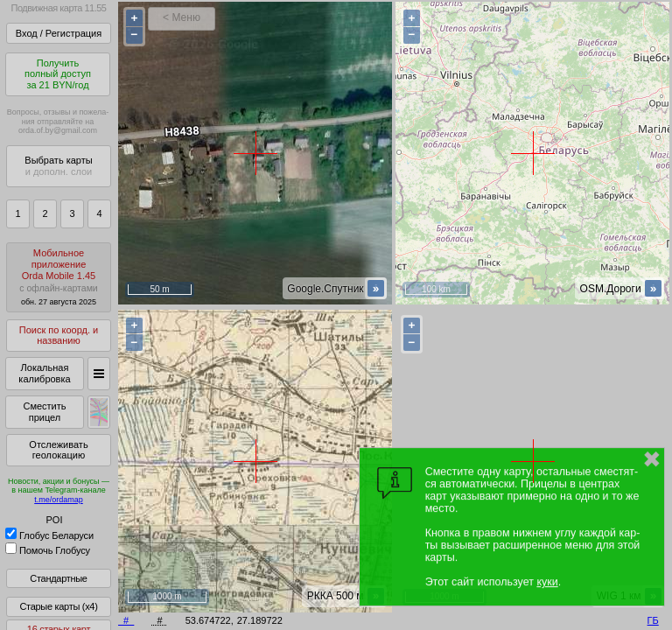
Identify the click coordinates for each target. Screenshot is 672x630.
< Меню (182, 17)
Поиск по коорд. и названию (59, 336)
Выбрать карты (58, 166)
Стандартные (58, 578)
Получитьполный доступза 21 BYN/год (58, 74)
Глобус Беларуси (49, 535)
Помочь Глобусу (48, 550)
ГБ (653, 620)
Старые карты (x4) (58, 606)
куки (547, 582)
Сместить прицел (44, 412)
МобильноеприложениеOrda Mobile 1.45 (59, 277)
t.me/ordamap (59, 500)
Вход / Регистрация (59, 33)
